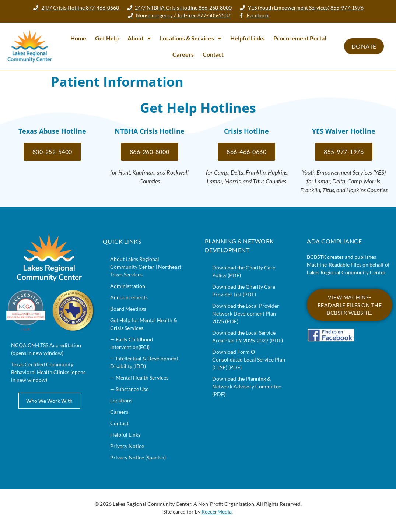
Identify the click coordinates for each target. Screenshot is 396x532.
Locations (121, 400)
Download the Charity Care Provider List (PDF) (244, 290)
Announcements (129, 297)
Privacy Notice (127, 446)
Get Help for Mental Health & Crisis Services (144, 324)
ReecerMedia (217, 512)
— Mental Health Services (139, 378)
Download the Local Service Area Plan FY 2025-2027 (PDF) (248, 337)
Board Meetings (128, 309)
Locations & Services (191, 38)
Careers (183, 54)
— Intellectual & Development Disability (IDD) (144, 362)
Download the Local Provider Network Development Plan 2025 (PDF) (246, 313)
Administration (128, 286)
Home (78, 38)
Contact (213, 54)
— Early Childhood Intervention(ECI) (132, 343)
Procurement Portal (300, 38)
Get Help (107, 38)
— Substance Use (129, 389)
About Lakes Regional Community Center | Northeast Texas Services (146, 267)
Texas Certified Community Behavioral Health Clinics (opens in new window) (48, 372)
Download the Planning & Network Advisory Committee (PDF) (247, 386)
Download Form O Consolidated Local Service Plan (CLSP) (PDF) (249, 360)
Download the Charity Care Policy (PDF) (244, 271)
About (139, 38)
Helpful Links (247, 38)
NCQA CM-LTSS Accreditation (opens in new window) (46, 349)
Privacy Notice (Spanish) (138, 457)
